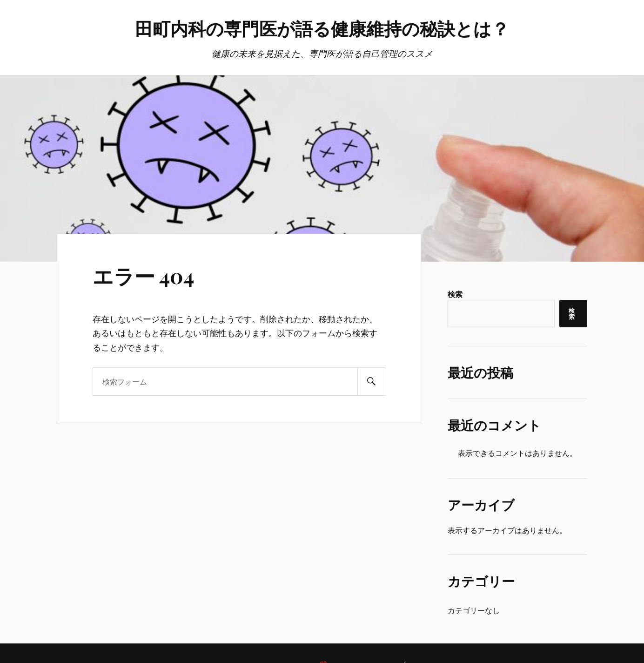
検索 (455, 294)
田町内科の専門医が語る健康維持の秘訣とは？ (322, 28)
